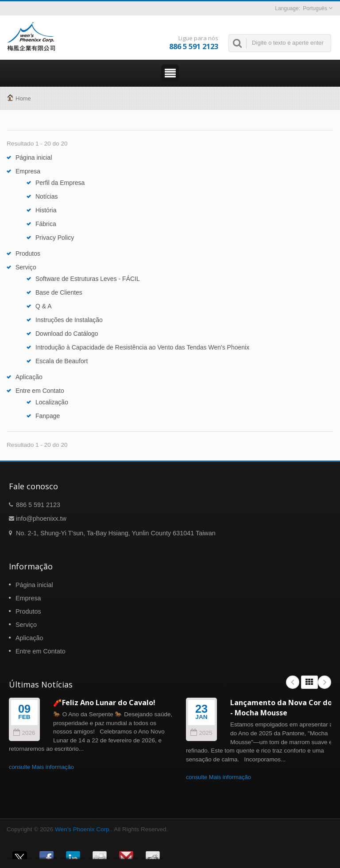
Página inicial (34, 157)
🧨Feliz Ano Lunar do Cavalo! (104, 703)
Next (325, 682)
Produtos (28, 253)
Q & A (44, 306)
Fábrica (46, 224)
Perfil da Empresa (60, 183)
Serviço (26, 267)
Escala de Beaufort (62, 361)
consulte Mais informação (41, 767)
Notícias (47, 196)
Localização (52, 402)
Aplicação (29, 377)
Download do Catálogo (67, 334)
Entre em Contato (40, 391)
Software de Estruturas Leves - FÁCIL (88, 279)
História (46, 210)
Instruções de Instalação (69, 320)
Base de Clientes (59, 292)
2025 (201, 733)
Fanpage (48, 416)
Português (315, 8)
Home (23, 98)
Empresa (28, 171)
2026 (24, 733)
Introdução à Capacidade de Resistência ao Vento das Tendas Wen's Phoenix (142, 347)
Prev (293, 682)
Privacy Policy (55, 238)
